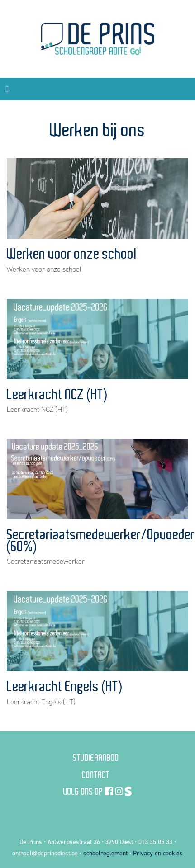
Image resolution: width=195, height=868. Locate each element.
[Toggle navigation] (7, 89)
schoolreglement (105, 853)
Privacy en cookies (158, 853)
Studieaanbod (96, 757)
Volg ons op (83, 791)
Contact (96, 774)
